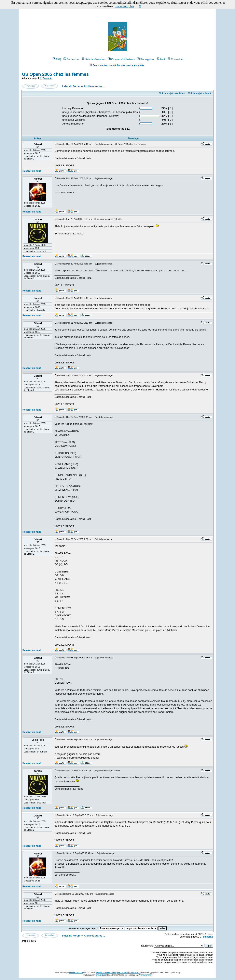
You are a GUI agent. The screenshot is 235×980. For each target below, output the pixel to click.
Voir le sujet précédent (172, 93)
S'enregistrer (146, 59)
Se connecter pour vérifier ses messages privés (117, 65)
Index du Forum (71, 86)
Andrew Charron (145, 975)
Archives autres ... (94, 86)
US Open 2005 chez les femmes (56, 74)
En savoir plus (125, 6)
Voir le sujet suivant (199, 93)
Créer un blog (135, 972)
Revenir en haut (32, 171)
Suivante (47, 78)
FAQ (57, 59)
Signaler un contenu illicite (106, 972)
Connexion (175, 59)
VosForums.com (76, 972)
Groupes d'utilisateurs (121, 59)
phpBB (154, 972)
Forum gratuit (123, 972)
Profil (161, 59)
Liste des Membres (94, 59)
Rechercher (71, 59)
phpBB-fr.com (101, 975)
